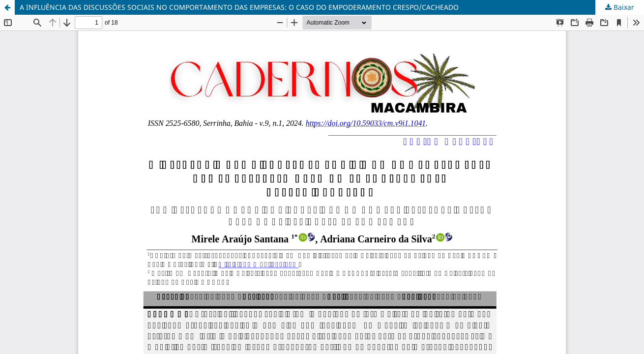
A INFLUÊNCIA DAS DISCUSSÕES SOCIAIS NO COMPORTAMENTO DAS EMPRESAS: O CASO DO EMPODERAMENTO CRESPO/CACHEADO (239, 7)
